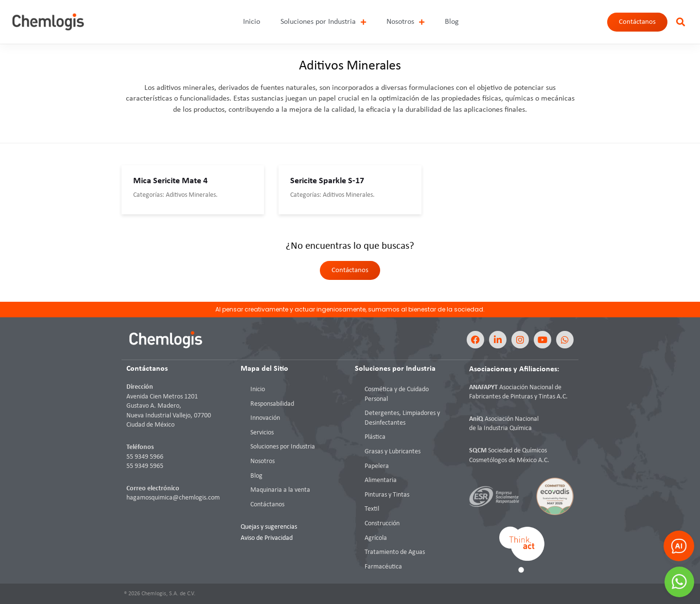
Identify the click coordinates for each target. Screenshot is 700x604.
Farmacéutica (383, 567)
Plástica (375, 437)
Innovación (265, 418)
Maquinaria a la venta (280, 490)
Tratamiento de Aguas (395, 552)
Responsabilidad (272, 404)
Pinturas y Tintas (387, 495)
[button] (680, 22)
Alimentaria (381, 480)
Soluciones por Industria (323, 22)
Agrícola (376, 538)
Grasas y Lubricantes (393, 452)
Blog (452, 22)
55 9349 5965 (145, 466)
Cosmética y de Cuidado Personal (397, 394)
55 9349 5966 (145, 457)
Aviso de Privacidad (267, 538)
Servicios (262, 433)
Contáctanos (267, 505)
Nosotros (405, 22)
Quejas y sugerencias (269, 527)
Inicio (252, 22)
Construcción (382, 524)
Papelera (377, 466)
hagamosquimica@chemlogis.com (173, 498)
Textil (372, 509)
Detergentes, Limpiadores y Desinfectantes (402, 418)
